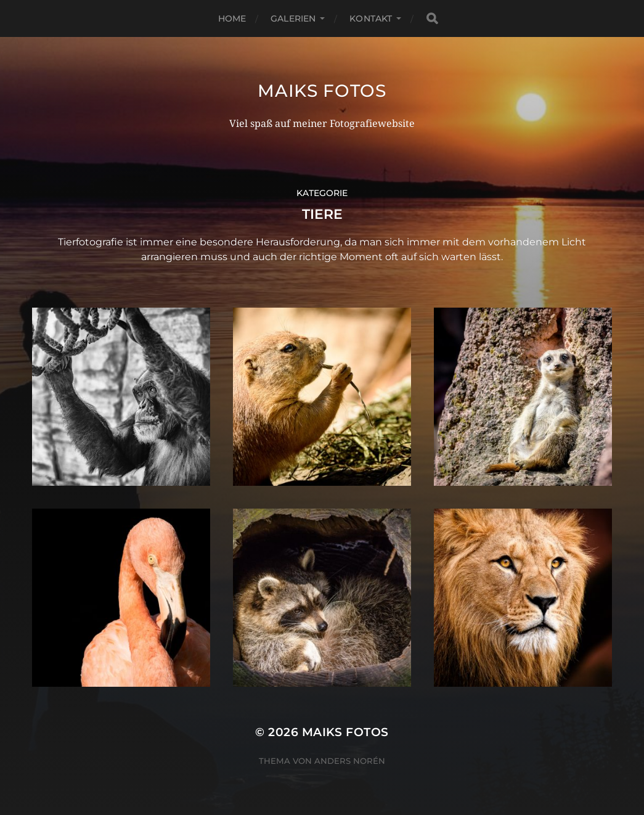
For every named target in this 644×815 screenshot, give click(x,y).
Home (232, 18)
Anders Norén (350, 761)
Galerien (293, 18)
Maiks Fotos (322, 91)
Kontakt (371, 18)
